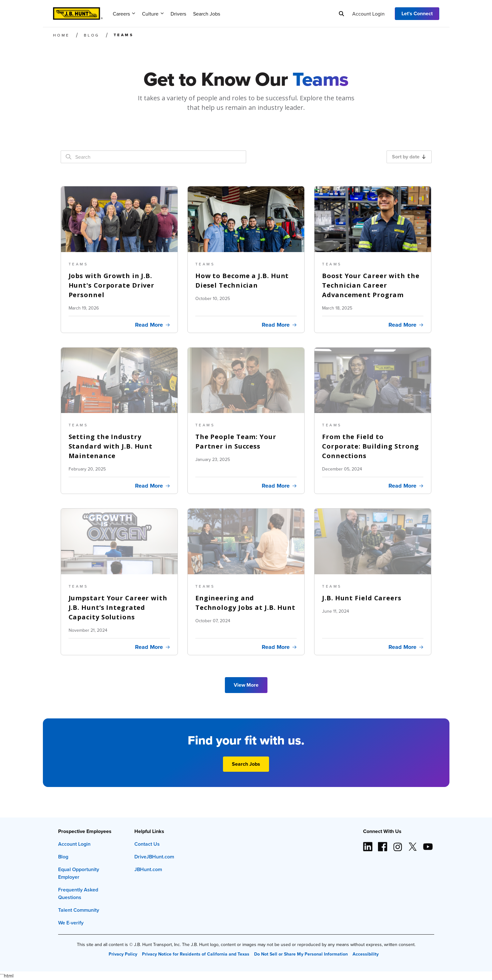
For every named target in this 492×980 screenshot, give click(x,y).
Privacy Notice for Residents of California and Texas (196, 954)
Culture (153, 14)
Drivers (178, 14)
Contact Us (147, 844)
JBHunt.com (148, 869)
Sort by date (409, 157)
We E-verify (71, 923)
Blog (63, 857)
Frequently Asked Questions (78, 893)
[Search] (341, 14)
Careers (124, 14)
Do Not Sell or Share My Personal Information (301, 954)
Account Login (368, 14)
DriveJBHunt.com (154, 857)
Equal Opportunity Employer (79, 873)
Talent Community (79, 910)
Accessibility (366, 954)
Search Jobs (207, 14)
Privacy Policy (123, 954)
